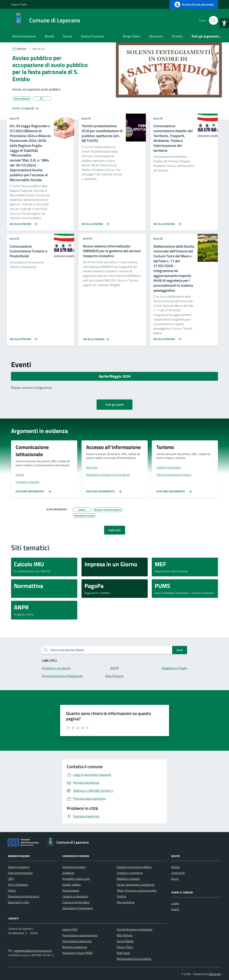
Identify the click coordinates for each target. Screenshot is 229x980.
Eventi (175, 909)
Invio (180, 650)
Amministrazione (24, 36)
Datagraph (215, 974)
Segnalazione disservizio (77, 941)
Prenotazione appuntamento (80, 935)
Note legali (123, 953)
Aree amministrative (20, 873)
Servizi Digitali (125, 941)
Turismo (177, 36)
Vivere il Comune (92, 36)
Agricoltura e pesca (74, 867)
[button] (224, 23)
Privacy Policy (125, 947)
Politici (12, 890)
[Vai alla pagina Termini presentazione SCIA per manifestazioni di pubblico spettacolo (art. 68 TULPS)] (95, 222)
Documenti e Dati (18, 902)
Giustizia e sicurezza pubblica (134, 867)
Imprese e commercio (130, 873)
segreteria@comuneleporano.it (33, 951)
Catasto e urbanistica (75, 896)
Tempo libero (131, 36)
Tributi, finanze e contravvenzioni (137, 890)
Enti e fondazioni (18, 885)
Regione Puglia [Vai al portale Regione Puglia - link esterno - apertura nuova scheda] (19, 4)
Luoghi (175, 903)
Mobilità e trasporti (128, 879)
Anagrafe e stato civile (76, 879)
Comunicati (178, 873)
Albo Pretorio (125, 935)
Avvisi (175, 879)
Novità (49, 36)
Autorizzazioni (71, 890)
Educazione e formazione (78, 908)
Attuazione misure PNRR (77, 953)
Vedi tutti (115, 530)
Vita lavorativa (126, 902)
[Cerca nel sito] (213, 20)
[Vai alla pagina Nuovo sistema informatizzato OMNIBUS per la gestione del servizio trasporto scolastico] (97, 338)
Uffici (11, 879)
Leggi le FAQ (70, 929)
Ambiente (68, 873)
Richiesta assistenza (75, 947)
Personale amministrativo (24, 896)
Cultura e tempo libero (76, 902)
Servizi (67, 36)
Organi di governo (19, 867)
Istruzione (156, 36)
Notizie (175, 867)
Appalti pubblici (72, 885)
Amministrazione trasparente (134, 929)
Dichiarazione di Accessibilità (134, 959)
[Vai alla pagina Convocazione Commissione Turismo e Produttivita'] (23, 338)
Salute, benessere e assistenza (136, 885)
